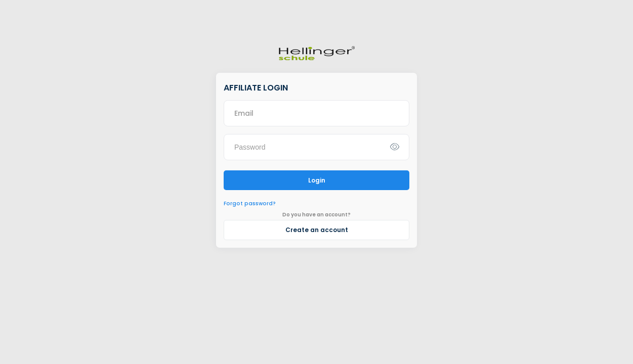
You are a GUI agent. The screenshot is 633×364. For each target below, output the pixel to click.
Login (317, 180)
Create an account (317, 230)
